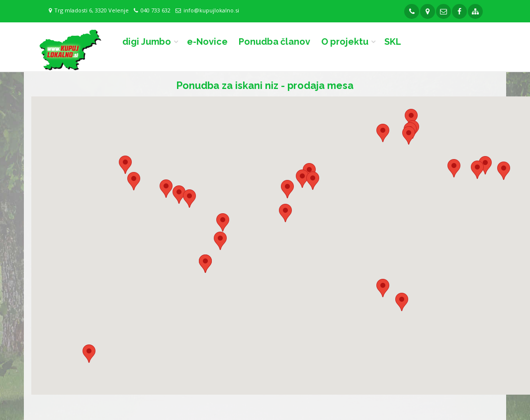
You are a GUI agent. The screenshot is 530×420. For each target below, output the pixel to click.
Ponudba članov (274, 42)
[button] (409, 135)
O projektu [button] (345, 42)
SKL (393, 42)
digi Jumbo (147, 42)
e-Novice (207, 42)
